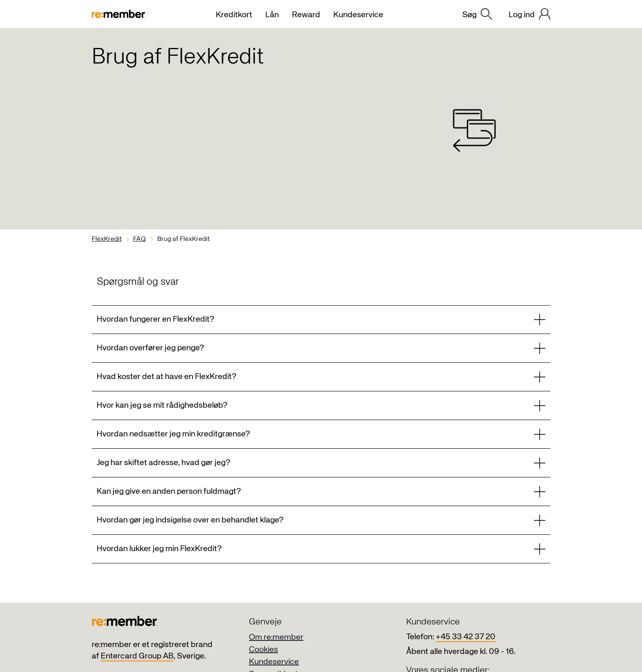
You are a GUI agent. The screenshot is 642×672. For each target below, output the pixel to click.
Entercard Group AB (137, 656)
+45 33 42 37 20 (466, 637)
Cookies (263, 650)
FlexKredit (107, 239)
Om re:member (276, 637)
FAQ (139, 239)
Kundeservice (274, 662)
